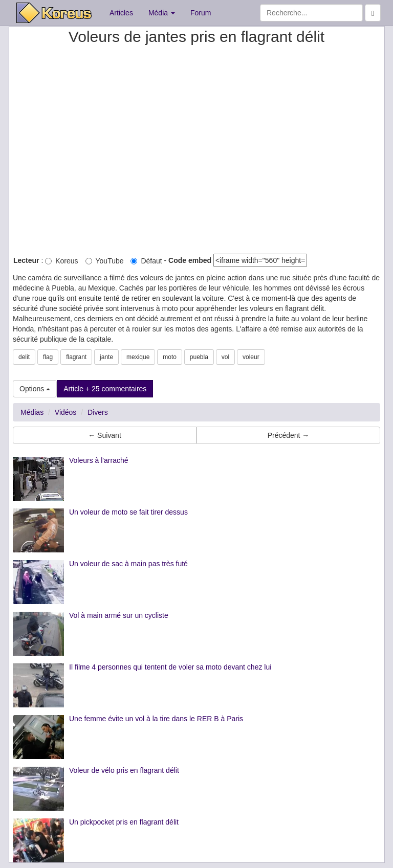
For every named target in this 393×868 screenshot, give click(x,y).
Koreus (61, 261)
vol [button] (225, 357)
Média (162, 13)
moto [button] (170, 357)
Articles (121, 13)
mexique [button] (138, 357)
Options (35, 389)
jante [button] (106, 357)
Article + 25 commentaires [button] (105, 389)
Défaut (146, 261)
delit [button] (24, 357)
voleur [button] (251, 357)
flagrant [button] (76, 357)
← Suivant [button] (105, 435)
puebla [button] (199, 357)
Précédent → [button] (289, 435)
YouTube (105, 261)
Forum (201, 13)
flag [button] (48, 357)
